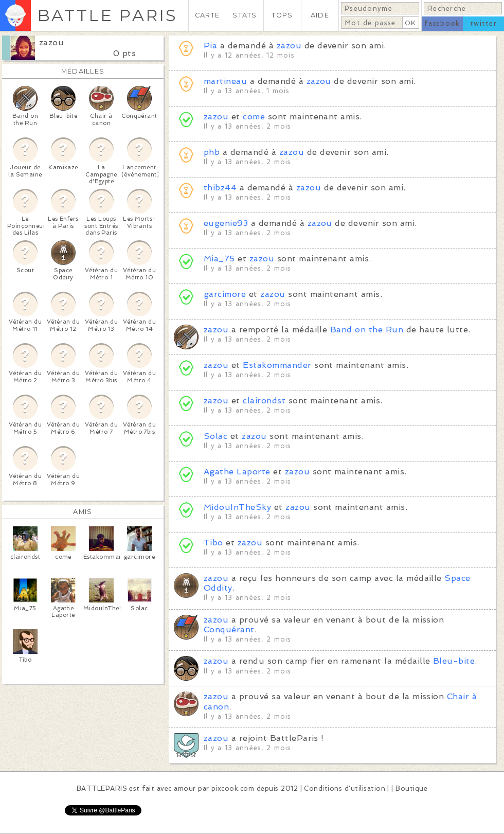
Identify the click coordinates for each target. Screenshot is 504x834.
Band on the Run (367, 330)
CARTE (207, 15)
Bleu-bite (454, 661)
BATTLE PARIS (107, 15)
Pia (210, 46)
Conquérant (229, 629)
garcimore (225, 294)
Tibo (213, 543)
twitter (483, 23)
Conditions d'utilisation (345, 788)
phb (212, 152)
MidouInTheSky (237, 507)
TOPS (282, 15)
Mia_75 (219, 259)
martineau (225, 81)
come (254, 117)
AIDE (320, 15)
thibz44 (220, 188)
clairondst (264, 401)
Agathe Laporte (237, 472)
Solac (215, 436)
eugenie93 (226, 223)
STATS (245, 15)
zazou (51, 42)
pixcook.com (233, 788)
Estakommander (277, 365)
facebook (442, 23)
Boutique (411, 788)
